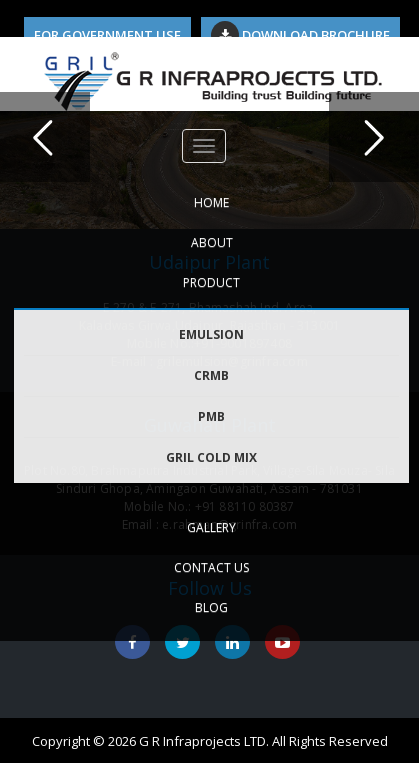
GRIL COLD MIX (211, 457)
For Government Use (107, 35)
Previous (45, 137)
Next (374, 137)
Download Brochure (300, 35)
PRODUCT (211, 282)
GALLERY (211, 527)
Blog (211, 607)
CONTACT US (211, 567)
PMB (211, 416)
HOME (211, 202)
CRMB (211, 375)
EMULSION (211, 334)
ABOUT (212, 242)
